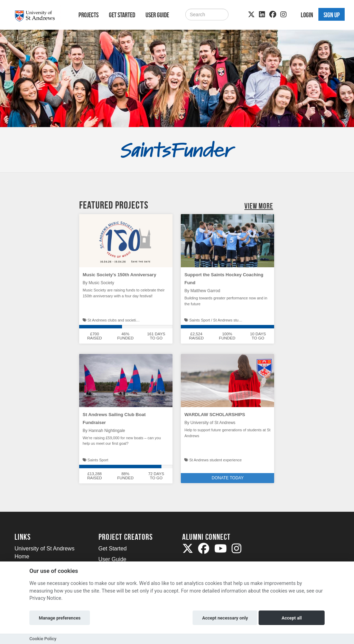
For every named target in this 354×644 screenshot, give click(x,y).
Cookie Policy (43, 639)
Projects (88, 15)
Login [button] (307, 15)
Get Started (122, 15)
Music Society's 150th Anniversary (119, 275)
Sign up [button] (332, 15)
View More (259, 206)
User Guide (157, 15)
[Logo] (38, 16)
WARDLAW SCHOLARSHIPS (215, 415)
